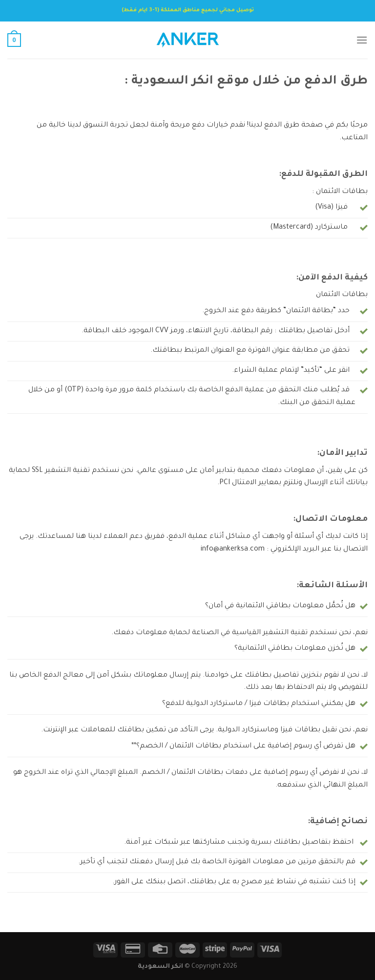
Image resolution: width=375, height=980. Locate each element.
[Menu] (362, 40)
